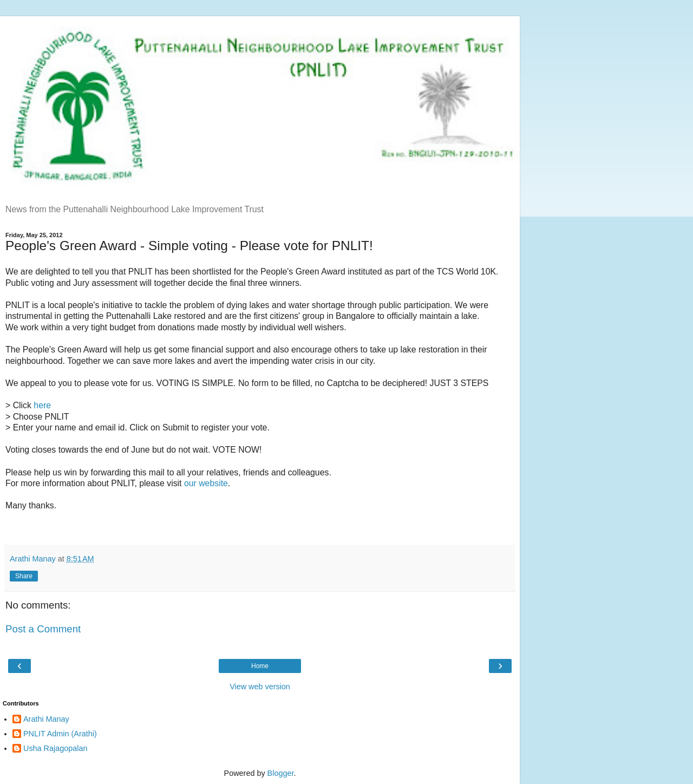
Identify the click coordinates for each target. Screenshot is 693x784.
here (42, 405)
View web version (260, 687)
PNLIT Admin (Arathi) (60, 734)
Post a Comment (43, 629)
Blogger (281, 773)
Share (24, 576)
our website (206, 483)
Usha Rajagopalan (55, 748)
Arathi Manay (46, 719)
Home (260, 666)
